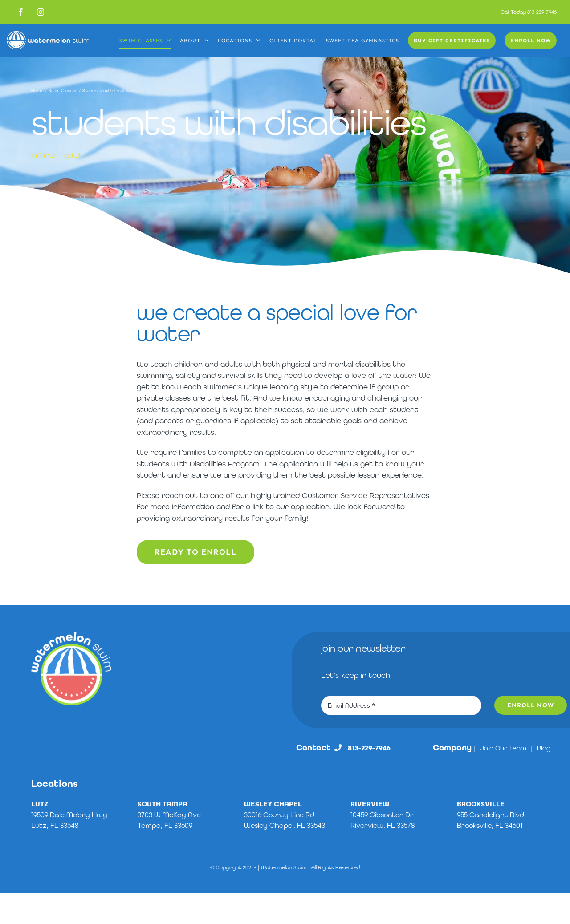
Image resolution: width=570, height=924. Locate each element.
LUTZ (40, 804)
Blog (544, 748)
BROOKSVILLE (481, 804)
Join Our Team (503, 748)
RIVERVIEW (370, 804)
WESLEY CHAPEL (273, 804)
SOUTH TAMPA (163, 804)
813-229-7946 (542, 12)
